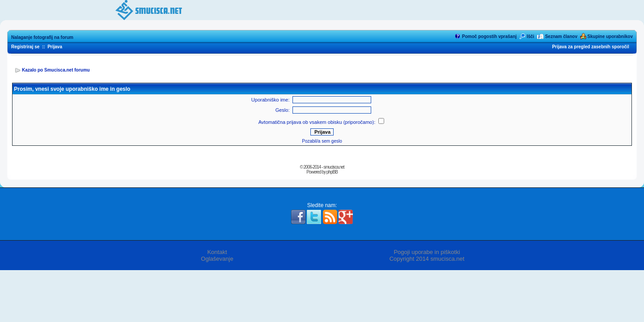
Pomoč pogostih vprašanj (489, 36)
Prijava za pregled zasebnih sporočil (590, 47)
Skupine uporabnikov (610, 36)
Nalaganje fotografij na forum (42, 37)
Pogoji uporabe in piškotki (427, 252)
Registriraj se (25, 47)
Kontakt (217, 252)
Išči (531, 36)
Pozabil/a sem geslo (322, 141)
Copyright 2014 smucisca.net (427, 259)
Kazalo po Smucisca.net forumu (56, 70)
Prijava (55, 47)
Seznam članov (561, 36)
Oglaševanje (217, 259)
